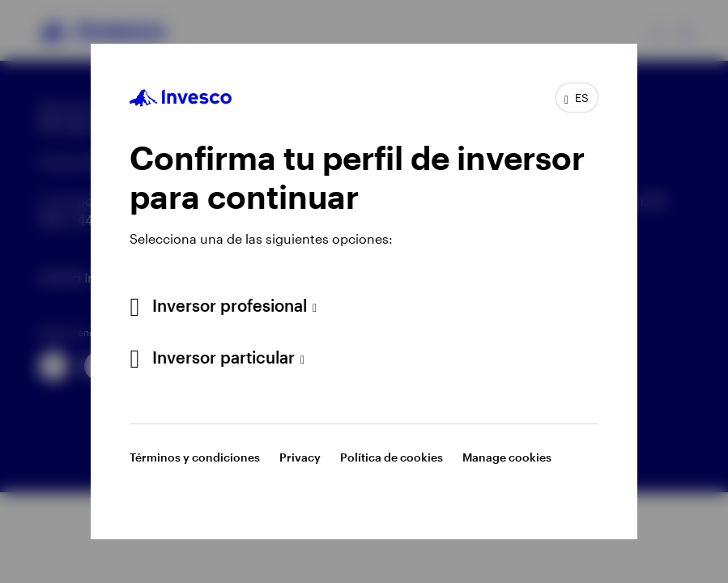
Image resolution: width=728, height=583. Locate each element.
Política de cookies (392, 457)
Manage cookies (507, 457)
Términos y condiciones (195, 457)
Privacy (300, 457)
